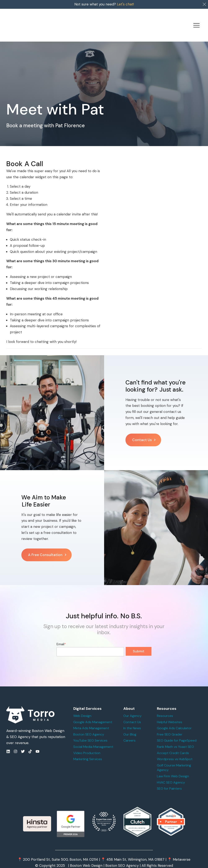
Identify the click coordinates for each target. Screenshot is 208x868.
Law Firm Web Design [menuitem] (173, 769)
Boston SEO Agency (122, 858)
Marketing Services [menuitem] (88, 752)
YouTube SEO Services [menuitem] (90, 733)
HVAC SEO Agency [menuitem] (171, 775)
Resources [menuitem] (165, 709)
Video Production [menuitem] (87, 746)
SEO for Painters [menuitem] (169, 781)
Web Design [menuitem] (82, 709)
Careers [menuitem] (129, 733)
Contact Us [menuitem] (132, 715)
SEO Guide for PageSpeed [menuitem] (177, 733)
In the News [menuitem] (132, 721)
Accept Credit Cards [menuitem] (173, 746)
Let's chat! (125, 4)
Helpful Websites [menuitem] (170, 715)
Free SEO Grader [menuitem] (170, 727)
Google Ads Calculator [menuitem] (174, 721)
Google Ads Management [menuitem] (93, 715)
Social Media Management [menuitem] (93, 740)
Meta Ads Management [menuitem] (91, 721)
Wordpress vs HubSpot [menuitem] (175, 752)
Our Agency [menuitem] (132, 709)
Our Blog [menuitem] (130, 727)
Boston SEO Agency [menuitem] (89, 727)
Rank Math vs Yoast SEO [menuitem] (175, 740)
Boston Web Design (86, 858)
